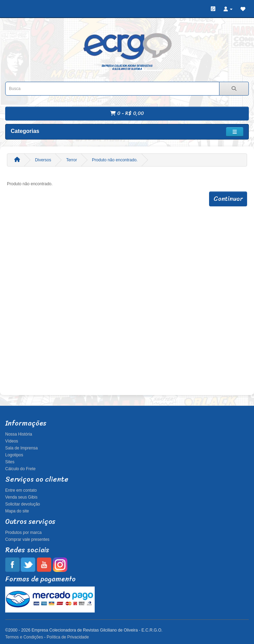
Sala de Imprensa (21, 448)
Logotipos (14, 455)
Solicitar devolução (23, 504)
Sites (10, 462)
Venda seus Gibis (21, 497)
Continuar (228, 199)
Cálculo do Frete (20, 469)
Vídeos (12, 441)
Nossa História (19, 434)
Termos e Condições (24, 637)
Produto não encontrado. (115, 160)
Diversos (43, 160)
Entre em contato (21, 490)
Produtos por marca (23, 533)
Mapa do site (17, 511)
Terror (71, 160)
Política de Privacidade (68, 637)
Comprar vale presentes (27, 539)
